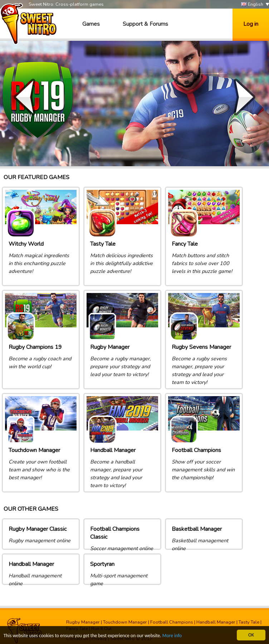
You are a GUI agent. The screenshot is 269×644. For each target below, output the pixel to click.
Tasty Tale (249, 622)
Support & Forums (145, 24)
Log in (251, 24)
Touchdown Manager (125, 622)
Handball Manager (216, 622)
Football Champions (172, 622)
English (252, 4)
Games (91, 24)
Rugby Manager (83, 622)
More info (172, 636)
